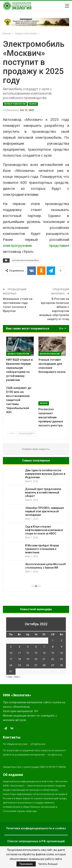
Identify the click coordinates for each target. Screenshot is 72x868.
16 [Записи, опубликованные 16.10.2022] (61, 653)
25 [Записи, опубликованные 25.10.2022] (19, 665)
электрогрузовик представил (36, 246)
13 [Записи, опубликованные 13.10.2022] (36, 653)
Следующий (26, 434)
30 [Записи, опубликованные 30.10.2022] (61, 665)
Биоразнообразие (50, 354)
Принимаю (26, 864)
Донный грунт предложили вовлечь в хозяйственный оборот (43, 492)
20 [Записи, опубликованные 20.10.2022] (36, 659)
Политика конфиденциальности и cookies (36, 828)
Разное (33, 104)
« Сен (9, 677)
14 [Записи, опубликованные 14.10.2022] (44, 653)
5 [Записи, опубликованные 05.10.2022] (28, 647)
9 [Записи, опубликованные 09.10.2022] (62, 647)
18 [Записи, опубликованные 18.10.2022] (19, 659)
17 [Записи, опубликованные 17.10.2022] (11, 659)
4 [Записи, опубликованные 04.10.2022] (19, 647)
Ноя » (17, 677)
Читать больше (48, 864)
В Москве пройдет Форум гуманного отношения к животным (42, 549)
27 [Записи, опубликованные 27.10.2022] (36, 665)
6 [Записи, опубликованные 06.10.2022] (36, 647)
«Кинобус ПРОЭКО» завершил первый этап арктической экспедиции (45, 511)
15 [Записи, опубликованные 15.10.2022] (53, 653)
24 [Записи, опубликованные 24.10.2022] (11, 665)
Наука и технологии (15, 104)
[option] (36, 522)
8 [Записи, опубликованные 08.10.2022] (53, 647)
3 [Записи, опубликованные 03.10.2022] (11, 647)
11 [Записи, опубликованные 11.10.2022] (19, 653)
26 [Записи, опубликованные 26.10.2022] (28, 665)
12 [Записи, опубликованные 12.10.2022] (28, 653)
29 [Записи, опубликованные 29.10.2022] (53, 665)
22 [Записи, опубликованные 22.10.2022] (53, 659)
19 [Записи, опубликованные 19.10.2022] (28, 659)
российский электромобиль (26, 260)
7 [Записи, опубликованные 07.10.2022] (44, 647)
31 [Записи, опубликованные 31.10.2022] (11, 671)
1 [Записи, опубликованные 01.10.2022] (53, 641)
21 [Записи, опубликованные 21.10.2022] (44, 659)
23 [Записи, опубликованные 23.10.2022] (61, 659)
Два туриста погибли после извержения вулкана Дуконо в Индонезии (45, 474)
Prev (11, 434)
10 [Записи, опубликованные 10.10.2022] (11, 653)
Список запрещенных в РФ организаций (36, 841)
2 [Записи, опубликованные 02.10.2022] (62, 641)
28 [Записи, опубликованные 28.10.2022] (44, 665)
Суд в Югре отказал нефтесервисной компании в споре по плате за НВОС (44, 530)
